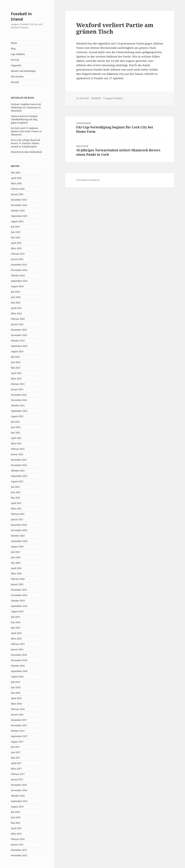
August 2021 (17, 481)
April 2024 (16, 308)
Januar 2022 (17, 454)
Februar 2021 (18, 514)
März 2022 (16, 443)
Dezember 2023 (19, 330)
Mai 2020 (16, 563)
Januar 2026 (17, 194)
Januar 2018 (17, 715)
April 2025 (16, 243)
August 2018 (17, 677)
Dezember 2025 (19, 200)
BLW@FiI (97, 98)
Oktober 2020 (18, 536)
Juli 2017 (15, 747)
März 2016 (16, 834)
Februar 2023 (18, 384)
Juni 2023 (16, 362)
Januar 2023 (17, 389)
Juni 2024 (16, 297)
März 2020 (16, 574)
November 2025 (19, 205)
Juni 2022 (16, 427)
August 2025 (17, 221)
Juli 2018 (15, 682)
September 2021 (19, 476)
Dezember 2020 (19, 525)
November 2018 (19, 660)
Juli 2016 (15, 812)
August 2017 (17, 742)
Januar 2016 (17, 845)
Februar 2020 (18, 579)
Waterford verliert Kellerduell (26, 152)
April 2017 (16, 763)
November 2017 (19, 725)
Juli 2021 (15, 487)
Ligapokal (16, 65)
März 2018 (16, 704)
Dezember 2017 (19, 720)
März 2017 (16, 769)
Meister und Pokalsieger (23, 71)
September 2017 (19, 736)
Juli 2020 (15, 552)
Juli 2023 (15, 357)
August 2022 (17, 416)
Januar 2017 (17, 779)
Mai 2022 (16, 433)
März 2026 (16, 183)
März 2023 (16, 379)
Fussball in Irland (21, 16)
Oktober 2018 (18, 666)
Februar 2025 (18, 254)
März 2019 (16, 639)
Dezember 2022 (19, 395)
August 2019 (17, 611)
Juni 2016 (16, 817)
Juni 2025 (16, 232)
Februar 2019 (18, 644)
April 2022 (16, 438)
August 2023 (17, 351)
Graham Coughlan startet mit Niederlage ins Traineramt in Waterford (26, 108)
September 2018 (19, 671)
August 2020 (17, 547)
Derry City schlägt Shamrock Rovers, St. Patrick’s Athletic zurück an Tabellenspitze (26, 143)
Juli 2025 (15, 227)
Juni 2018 (16, 687)
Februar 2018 (18, 709)
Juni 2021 (16, 492)
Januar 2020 (17, 584)
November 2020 (19, 530)
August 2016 (17, 807)
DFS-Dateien (17, 77)
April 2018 (16, 698)
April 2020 (16, 568)
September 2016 (19, 801)
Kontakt (15, 82)
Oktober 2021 (18, 471)
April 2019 (16, 633)
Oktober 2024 (18, 275)
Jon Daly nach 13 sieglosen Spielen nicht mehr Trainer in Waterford (26, 131)
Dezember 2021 (19, 460)
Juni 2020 (16, 557)
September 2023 (19, 346)
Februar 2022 (18, 449)
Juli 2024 (15, 292)
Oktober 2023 (18, 341)
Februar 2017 (18, 774)
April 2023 (16, 373)
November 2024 (19, 270)
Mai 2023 (16, 368)
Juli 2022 (15, 422)
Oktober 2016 (18, 796)
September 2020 (19, 541)
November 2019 (19, 595)
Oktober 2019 (18, 601)
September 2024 (19, 281)
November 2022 (19, 400)
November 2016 (19, 790)
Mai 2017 (16, 758)
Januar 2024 (17, 324)
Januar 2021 (17, 519)
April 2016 (16, 828)
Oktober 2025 (18, 211)
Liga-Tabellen (18, 54)
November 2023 (19, 335)
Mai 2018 (16, 693)
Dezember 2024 (19, 265)
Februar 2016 (18, 839)
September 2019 (19, 606)
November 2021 (19, 465)
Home (14, 43)
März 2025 (16, 248)
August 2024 (17, 286)
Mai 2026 (16, 173)
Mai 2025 (16, 238)
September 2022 (19, 411)
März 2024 (16, 313)
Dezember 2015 (19, 850)
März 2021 (16, 509)
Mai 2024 (16, 303)
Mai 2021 (16, 498)
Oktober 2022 (18, 406)
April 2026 (16, 178)
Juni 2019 (16, 622)
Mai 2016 (16, 823)
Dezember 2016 (19, 785)
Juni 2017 (16, 752)
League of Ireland (114, 98)
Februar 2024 (18, 319)
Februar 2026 (18, 189)
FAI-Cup (15, 60)
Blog (13, 49)
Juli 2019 (15, 617)
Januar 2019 (17, 649)
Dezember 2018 (19, 655)
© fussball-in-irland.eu (88, 180)
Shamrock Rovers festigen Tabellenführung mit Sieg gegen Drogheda (24, 119)
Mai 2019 (16, 628)
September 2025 (19, 216)
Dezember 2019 (19, 590)
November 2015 (19, 855)
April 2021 (16, 503)
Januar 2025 (17, 259)
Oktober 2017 (18, 731)
